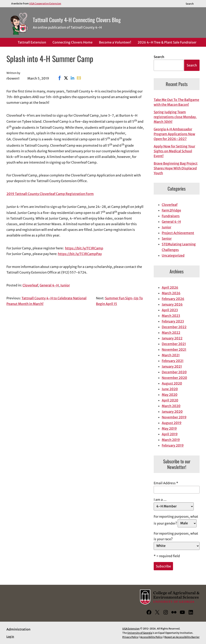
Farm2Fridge (171, 210)
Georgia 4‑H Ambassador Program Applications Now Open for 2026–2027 (174, 134)
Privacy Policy (130, 637)
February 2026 (173, 299)
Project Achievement (178, 233)
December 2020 (174, 372)
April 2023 (170, 310)
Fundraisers (171, 216)
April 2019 (170, 434)
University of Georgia (140, 633)
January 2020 (172, 412)
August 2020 (172, 383)
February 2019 (173, 445)
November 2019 (174, 417)
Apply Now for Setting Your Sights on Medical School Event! (174, 151)
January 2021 (172, 366)
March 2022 (171, 333)
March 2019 (171, 440)
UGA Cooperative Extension (45, 4)
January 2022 (172, 338)
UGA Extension (131, 629)
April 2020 (170, 400)
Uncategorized (173, 255)
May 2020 (170, 395)
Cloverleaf (30, 285)
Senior (167, 239)
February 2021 (173, 361)
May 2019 (169, 428)
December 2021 (174, 344)
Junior (65, 285)
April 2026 (170, 287)
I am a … (160, 500)
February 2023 (173, 321)
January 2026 (172, 304)
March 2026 (171, 293)
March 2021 (171, 355)
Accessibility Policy (151, 637)
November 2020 (174, 378)
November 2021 (174, 349)
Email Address (166, 483)
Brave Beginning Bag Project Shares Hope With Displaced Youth (176, 168)
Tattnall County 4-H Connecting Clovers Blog (77, 20)
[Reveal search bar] (192, 4)
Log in (10, 637)
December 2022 (174, 327)
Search (159, 57)
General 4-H (49, 285)
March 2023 (171, 316)
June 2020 (170, 389)
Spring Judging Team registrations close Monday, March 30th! (175, 117)
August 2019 (172, 423)
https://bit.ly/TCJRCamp (84, 248)
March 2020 (171, 406)
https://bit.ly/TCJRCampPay (80, 254)
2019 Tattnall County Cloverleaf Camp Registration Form (50, 194)
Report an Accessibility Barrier (182, 637)
